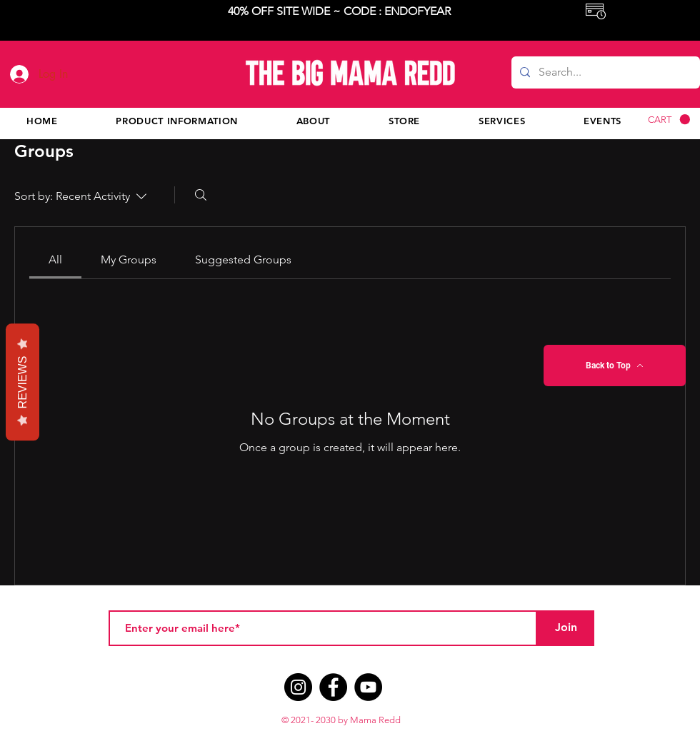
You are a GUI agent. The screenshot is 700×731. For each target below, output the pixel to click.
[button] (669, 120)
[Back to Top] (615, 365)
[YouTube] (368, 687)
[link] (55, 259)
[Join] (566, 628)
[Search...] (604, 72)
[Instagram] (298, 687)
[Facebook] (333, 687)
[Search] (201, 195)
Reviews (22, 383)
